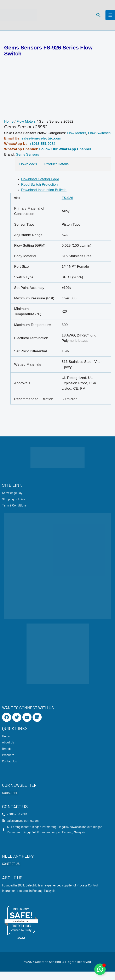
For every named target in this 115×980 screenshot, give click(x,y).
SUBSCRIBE (10, 801)
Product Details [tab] (57, 171)
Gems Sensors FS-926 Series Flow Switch (48, 52)
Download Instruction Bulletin (44, 197)
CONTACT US (11, 872)
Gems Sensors (28, 162)
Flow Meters (27, 123)
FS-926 (68, 205)
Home (9, 123)
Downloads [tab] (28, 171)
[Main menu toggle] (110, 16)
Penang (37, 899)
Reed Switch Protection (40, 192)
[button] (98, 16)
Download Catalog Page (41, 186)
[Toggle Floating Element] (100, 969)
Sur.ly (28, 938)
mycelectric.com (21, 930)
